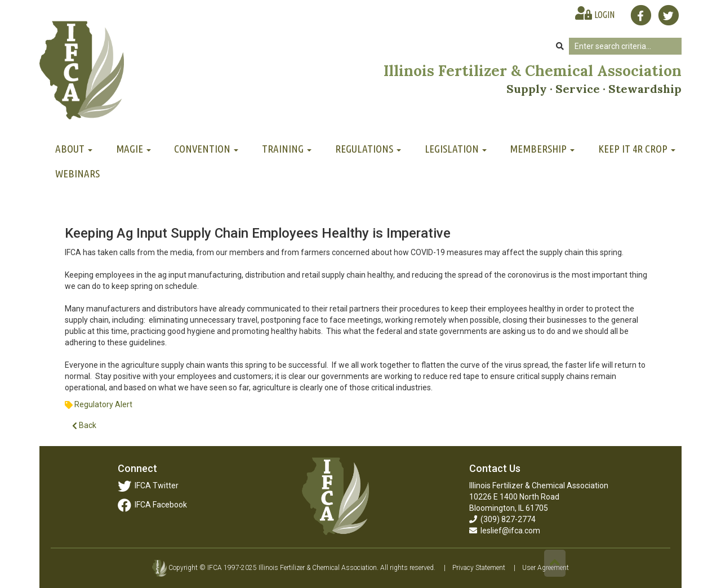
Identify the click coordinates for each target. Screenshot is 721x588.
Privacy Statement (479, 568)
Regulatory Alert (103, 404)
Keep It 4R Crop (637, 149)
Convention (206, 149)
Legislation (456, 149)
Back (84, 426)
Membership (542, 149)
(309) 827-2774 (502, 519)
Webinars (77, 173)
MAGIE (133, 149)
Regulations (368, 149)
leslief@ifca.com (505, 531)
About (74, 149)
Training (287, 149)
